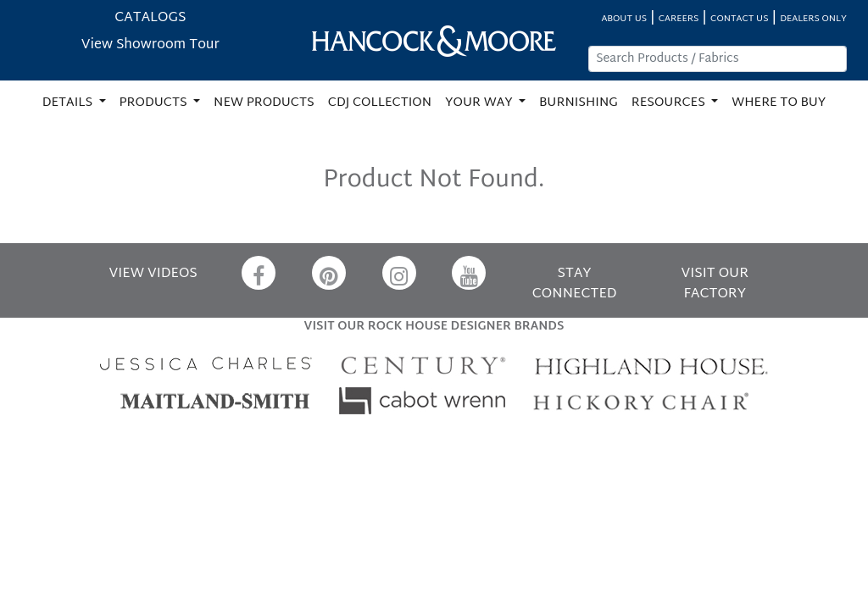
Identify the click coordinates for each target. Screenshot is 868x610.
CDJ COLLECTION (380, 103)
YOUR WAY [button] (480, 103)
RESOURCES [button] (670, 103)
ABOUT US (624, 19)
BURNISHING (579, 103)
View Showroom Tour (150, 45)
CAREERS (679, 19)
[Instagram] (399, 273)
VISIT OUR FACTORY (715, 284)
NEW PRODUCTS (264, 103)
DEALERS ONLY (813, 19)
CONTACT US (739, 19)
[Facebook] (259, 273)
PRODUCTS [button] (155, 103)
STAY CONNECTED (575, 284)
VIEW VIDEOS (153, 274)
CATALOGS (150, 18)
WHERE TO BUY (779, 103)
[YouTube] (469, 273)
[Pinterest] (329, 273)
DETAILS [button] (69, 103)
